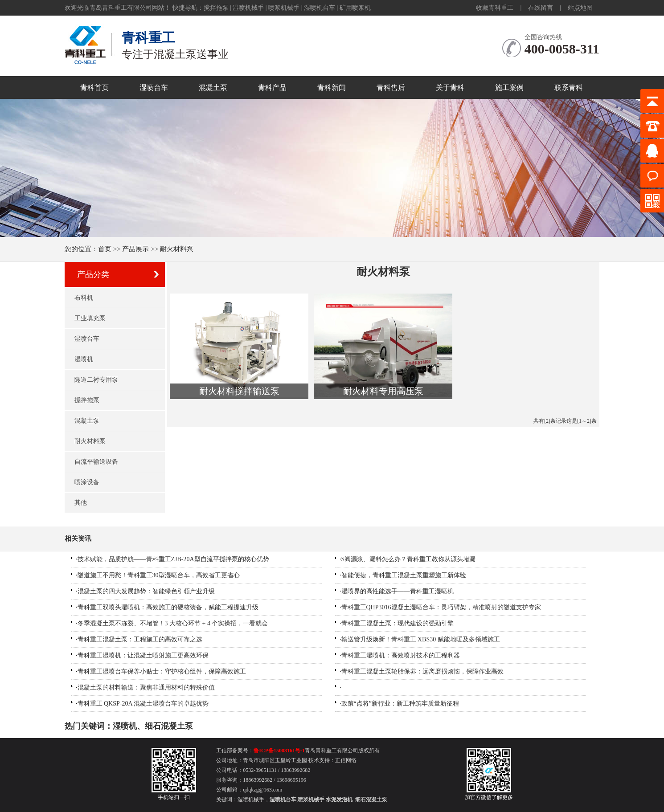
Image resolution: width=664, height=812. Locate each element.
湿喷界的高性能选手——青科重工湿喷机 (398, 591)
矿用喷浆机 (355, 8)
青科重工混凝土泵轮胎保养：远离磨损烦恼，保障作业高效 (422, 671)
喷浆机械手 (284, 8)
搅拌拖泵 (216, 8)
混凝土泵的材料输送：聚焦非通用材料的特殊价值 (146, 688)
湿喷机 (84, 359)
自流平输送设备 (96, 462)
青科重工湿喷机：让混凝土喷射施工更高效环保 (143, 655)
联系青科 (569, 88)
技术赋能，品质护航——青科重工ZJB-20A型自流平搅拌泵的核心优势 (173, 559)
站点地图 (580, 8)
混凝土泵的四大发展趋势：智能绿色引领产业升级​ (146, 591)
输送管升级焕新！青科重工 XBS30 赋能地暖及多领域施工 (421, 639)
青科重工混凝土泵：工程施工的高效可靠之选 (140, 639)
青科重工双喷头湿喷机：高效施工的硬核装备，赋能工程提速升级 (168, 607)
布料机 (84, 298)
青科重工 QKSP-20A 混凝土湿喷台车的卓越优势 (143, 704)
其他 (81, 503)
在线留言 (541, 8)
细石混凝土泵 (169, 726)
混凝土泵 (213, 88)
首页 (105, 249)
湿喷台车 (154, 88)
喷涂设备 (87, 482)
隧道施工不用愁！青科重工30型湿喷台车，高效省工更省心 (159, 575)
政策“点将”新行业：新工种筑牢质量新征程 (400, 704)
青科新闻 (332, 88)
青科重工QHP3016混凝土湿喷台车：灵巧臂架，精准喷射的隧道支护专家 (441, 607)
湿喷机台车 (320, 8)
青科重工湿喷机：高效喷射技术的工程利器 (401, 655)
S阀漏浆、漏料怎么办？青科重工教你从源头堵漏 (409, 559)
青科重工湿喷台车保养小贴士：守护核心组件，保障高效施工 (162, 671)
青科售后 (391, 88)
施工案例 (509, 88)
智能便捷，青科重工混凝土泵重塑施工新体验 (404, 575)
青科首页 (94, 88)
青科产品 (272, 88)
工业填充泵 (90, 318)
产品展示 (135, 249)
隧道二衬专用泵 (96, 380)
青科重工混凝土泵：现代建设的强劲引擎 (398, 623)
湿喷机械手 (248, 8)
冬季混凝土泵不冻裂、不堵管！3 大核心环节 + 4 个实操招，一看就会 (173, 623)
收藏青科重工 (495, 8)
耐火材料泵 (90, 441)
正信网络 (346, 760)
